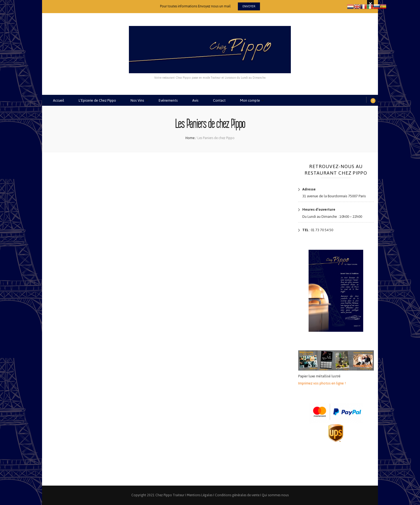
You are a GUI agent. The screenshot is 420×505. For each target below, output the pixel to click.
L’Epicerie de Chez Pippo (97, 100)
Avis (195, 100)
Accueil (59, 100)
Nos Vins (137, 100)
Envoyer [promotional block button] (249, 6)
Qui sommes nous (275, 495)
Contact (219, 100)
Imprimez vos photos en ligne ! (322, 383)
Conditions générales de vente (237, 495)
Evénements (168, 100)
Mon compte (250, 100)
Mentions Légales (200, 495)
